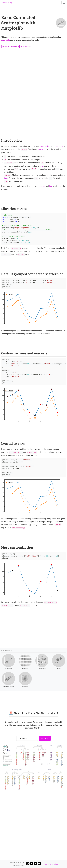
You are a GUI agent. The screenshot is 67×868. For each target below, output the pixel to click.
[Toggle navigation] (64, 3)
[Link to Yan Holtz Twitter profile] (32, 864)
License (51, 864)
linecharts (59, 146)
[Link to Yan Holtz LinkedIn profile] (35, 864)
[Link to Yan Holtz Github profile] (28, 864)
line (51, 186)
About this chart (26, 46)
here (41, 166)
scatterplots (45, 146)
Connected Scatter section (11, 46)
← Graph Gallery (6, 3)
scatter (42, 186)
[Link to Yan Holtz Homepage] (39, 864)
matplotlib (5, 40)
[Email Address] (27, 738)
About (56, 864)
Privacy (45, 864)
